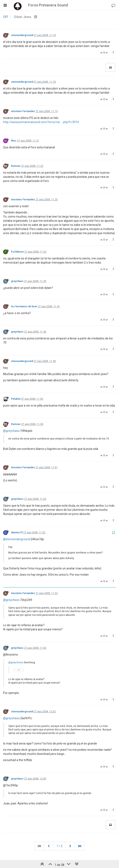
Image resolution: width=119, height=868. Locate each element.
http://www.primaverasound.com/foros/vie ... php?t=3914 (41, 122)
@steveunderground (17, 539)
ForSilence (17, 252)
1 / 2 (59, 846)
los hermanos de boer (24, 306)
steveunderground (22, 35)
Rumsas (16, 166)
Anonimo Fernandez (23, 111)
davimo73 (17, 533)
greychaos (17, 281)
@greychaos (11, 431)
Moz (14, 141)
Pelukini (16, 399)
